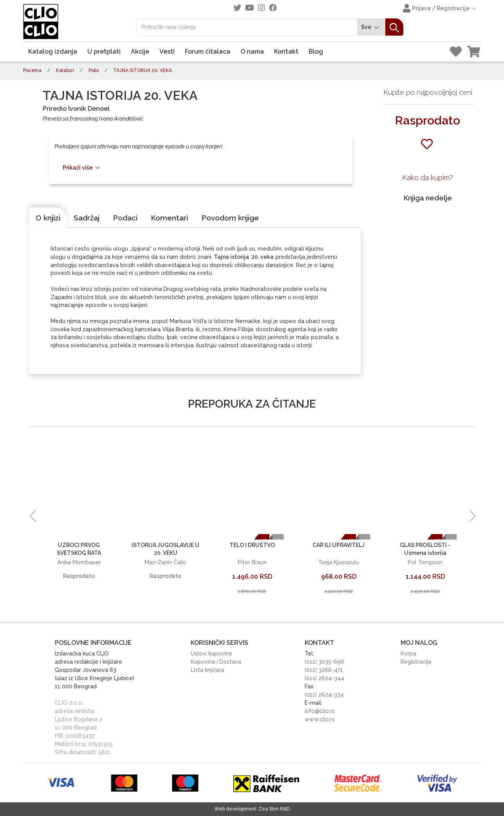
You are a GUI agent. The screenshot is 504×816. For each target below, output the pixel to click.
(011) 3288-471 (324, 670)
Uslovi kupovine (211, 654)
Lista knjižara (207, 670)
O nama (252, 51)
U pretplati (104, 51)
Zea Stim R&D (274, 809)
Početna (32, 70)
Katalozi (65, 70)
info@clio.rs (320, 711)
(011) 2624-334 (324, 695)
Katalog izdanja (53, 51)
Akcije (140, 51)
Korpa (408, 654)
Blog (316, 51)
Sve (371, 27)
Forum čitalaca (208, 51)
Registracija (416, 662)
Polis (94, 70)
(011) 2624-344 (324, 678)
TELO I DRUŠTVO (252, 545)
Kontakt (286, 51)
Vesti (167, 51)
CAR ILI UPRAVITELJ (339, 545)
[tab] (48, 218)
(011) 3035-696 (324, 662)
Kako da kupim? (428, 178)
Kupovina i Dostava (216, 662)
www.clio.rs (320, 719)
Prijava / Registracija (440, 9)
